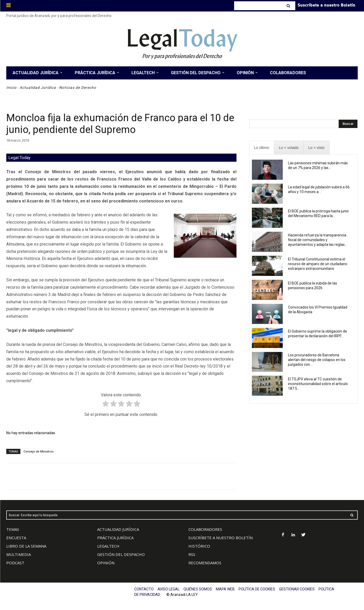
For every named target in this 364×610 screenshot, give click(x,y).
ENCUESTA (16, 538)
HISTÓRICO (199, 546)
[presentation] (262, 148)
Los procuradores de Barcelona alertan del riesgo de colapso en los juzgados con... (317, 360)
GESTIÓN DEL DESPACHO (121, 554)
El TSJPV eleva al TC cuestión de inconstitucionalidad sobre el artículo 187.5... (318, 384)
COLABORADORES (205, 529)
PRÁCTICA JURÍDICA (115, 538)
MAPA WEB (225, 589)
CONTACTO (144, 589)
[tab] (262, 148)
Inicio (11, 88)
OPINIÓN (106, 563)
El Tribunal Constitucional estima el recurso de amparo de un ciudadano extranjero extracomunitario (318, 264)
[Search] (289, 6)
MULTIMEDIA (19, 554)
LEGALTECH (108, 546)
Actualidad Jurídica (38, 88)
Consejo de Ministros (39, 451)
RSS (192, 554)
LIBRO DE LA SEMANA (26, 546)
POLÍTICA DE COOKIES (257, 589)
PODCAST (15, 563)
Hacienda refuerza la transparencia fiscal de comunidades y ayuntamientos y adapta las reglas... (317, 240)
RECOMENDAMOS (205, 563)
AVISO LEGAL (169, 589)
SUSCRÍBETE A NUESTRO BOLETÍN (221, 538)
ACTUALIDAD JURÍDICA (118, 529)
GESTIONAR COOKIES (297, 589)
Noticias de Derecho (78, 88)
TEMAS (13, 529)
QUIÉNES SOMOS (198, 589)
